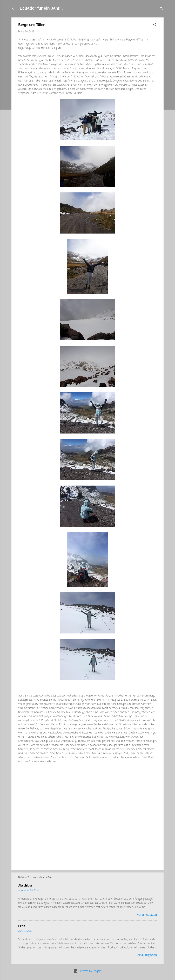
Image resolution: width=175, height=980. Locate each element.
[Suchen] (161, 9)
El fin (22, 926)
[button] (155, 25)
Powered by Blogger (87, 971)
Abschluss (25, 885)
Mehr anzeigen (147, 915)
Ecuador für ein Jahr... (41, 8)
